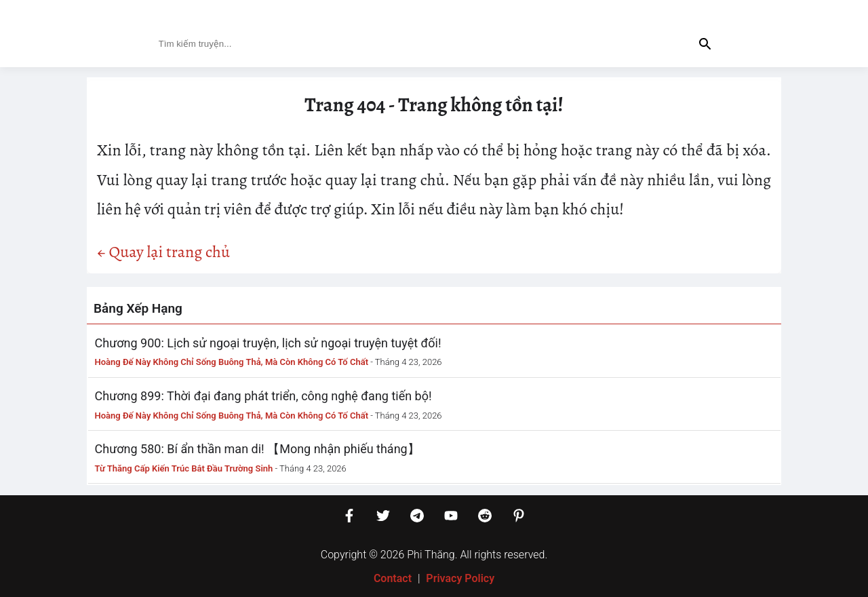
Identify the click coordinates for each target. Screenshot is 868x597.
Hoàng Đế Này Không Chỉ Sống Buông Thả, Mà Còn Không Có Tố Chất (232, 362)
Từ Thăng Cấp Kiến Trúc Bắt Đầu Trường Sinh (184, 468)
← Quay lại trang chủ (163, 252)
